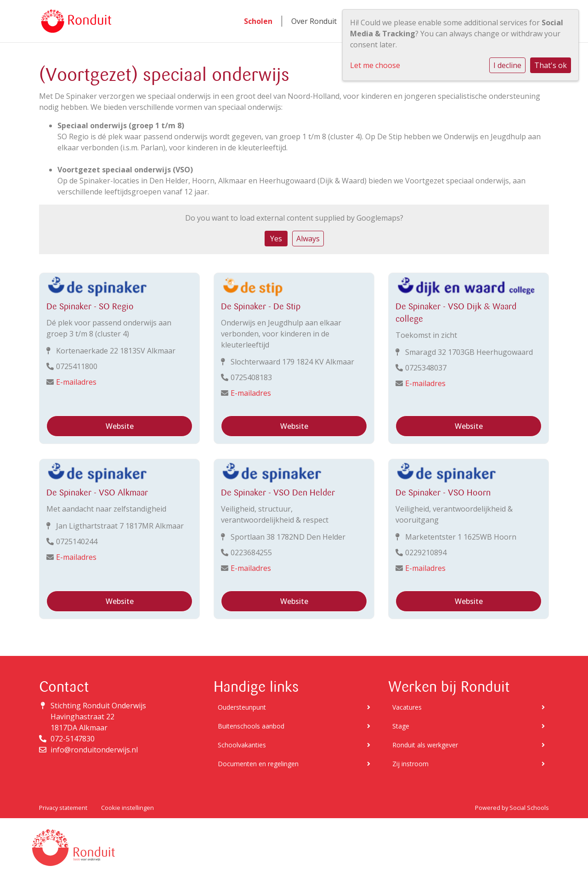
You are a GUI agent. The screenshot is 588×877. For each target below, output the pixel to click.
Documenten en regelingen (294, 764)
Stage (469, 726)
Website (120, 426)
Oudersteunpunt (294, 707)
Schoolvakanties (294, 745)
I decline (507, 65)
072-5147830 (73, 739)
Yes (276, 239)
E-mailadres (76, 382)
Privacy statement (63, 808)
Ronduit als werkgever (469, 745)
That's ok (551, 65)
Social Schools (529, 808)
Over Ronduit (314, 21)
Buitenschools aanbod (294, 726)
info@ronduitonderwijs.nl (94, 750)
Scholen (258, 21)
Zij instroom (469, 764)
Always (308, 239)
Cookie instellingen (127, 808)
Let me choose (375, 65)
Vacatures (469, 707)
